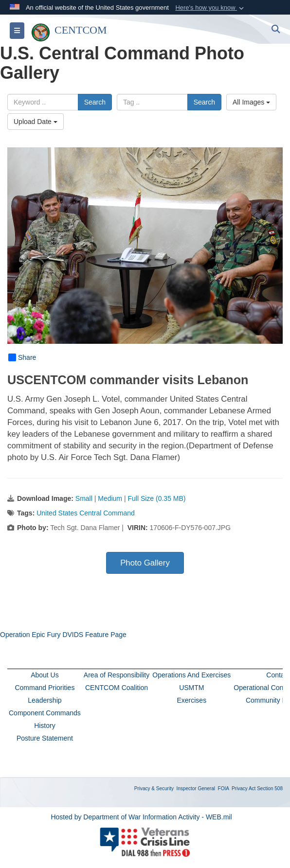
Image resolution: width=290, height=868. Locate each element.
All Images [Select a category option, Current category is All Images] (251, 102)
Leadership (45, 700)
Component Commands (45, 713)
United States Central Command (86, 513)
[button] (210, 8)
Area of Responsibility (117, 675)
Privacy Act (244, 788)
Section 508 (270, 788)
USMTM (191, 688)
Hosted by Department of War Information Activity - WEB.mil (141, 817)
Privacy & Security (154, 788)
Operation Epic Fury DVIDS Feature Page (63, 635)
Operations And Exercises (191, 675)
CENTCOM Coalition (117, 688)
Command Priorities (45, 688)
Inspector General (196, 788)
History (45, 726)
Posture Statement (45, 738)
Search (95, 102)
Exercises (191, 700)
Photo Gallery (145, 563)
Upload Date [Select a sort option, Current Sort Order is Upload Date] (36, 122)
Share (22, 357)
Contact (278, 675)
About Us (45, 675)
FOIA (224, 788)
